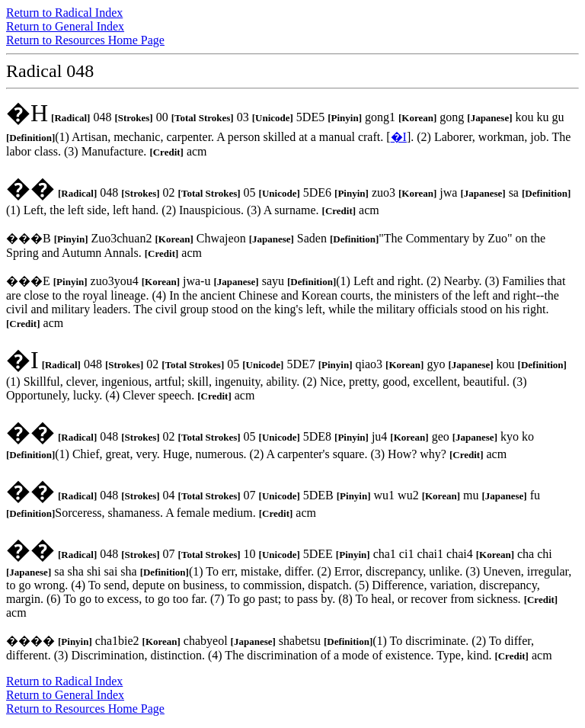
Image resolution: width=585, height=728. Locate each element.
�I (399, 137)
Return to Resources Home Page (85, 40)
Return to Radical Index (64, 13)
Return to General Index (65, 26)
